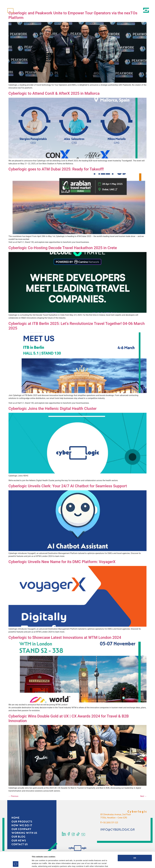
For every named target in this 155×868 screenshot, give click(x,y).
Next (143, 796)
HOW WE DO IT (22, 825)
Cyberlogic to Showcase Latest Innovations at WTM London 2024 (65, 637)
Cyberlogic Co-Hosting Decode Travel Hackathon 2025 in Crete (63, 248)
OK (135, 842)
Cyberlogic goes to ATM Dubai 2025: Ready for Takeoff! (56, 169)
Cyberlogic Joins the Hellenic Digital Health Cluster (52, 409)
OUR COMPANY (21, 829)
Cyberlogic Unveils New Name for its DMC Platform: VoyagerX (62, 562)
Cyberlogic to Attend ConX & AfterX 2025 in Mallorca (54, 93)
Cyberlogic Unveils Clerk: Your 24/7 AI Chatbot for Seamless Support (68, 486)
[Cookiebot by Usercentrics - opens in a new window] (16, 863)
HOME (15, 818)
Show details (127, 863)
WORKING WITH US (24, 833)
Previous (13, 796)
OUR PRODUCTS (22, 822)
